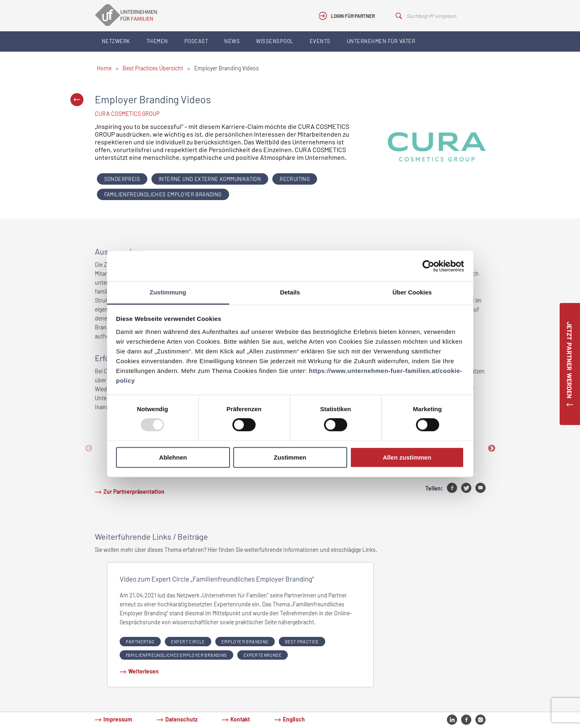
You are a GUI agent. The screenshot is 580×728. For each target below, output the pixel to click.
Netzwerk (116, 41)
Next (492, 449)
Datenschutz (181, 719)
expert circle (188, 642)
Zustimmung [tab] (168, 292)
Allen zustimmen (407, 457)
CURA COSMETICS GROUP (127, 114)
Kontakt (240, 719)
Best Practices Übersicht (153, 68)
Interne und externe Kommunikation (210, 179)
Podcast (196, 41)
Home (104, 68)
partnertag (140, 642)
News (232, 41)
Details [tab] (290, 292)
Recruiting (295, 179)
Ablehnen (173, 457)
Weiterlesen (143, 671)
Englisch (294, 719)
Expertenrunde (263, 655)
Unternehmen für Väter (381, 41)
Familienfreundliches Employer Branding (163, 194)
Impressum (118, 719)
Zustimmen (290, 457)
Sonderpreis (122, 179)
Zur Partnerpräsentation (134, 492)
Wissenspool (275, 41)
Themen (157, 41)
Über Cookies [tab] (412, 292)
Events (320, 41)
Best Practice (302, 642)
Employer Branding (245, 642)
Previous (89, 449)
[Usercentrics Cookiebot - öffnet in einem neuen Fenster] (428, 266)
